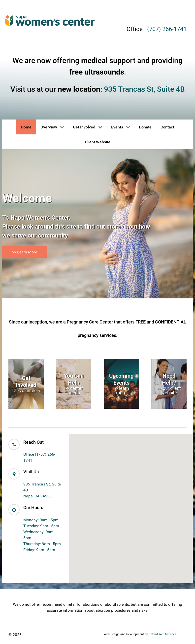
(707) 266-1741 (167, 29)
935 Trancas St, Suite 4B (144, 89)
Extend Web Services (162, 634)
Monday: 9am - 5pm (41, 520)
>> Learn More (25, 252)
